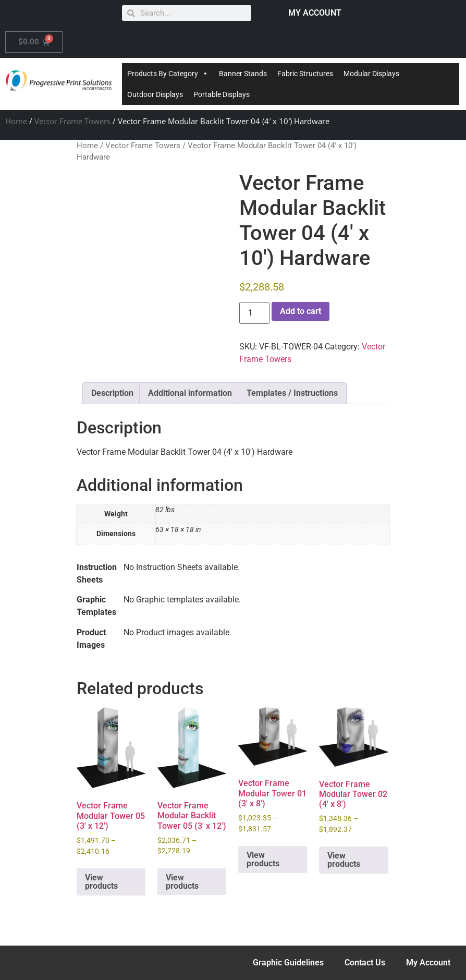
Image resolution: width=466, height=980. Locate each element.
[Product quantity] (254, 313)
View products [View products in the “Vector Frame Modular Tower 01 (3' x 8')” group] (263, 859)
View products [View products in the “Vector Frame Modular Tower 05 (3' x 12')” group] (101, 882)
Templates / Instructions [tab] (292, 393)
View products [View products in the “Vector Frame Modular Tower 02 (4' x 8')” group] (344, 860)
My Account (428, 963)
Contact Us (365, 963)
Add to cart (301, 311)
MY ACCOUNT (315, 13)
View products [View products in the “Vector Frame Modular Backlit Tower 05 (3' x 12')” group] (182, 882)
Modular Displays (371, 74)
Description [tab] (112, 393)
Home (16, 121)
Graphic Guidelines (288, 963)
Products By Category (168, 74)
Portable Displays (222, 94)
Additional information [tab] (190, 393)
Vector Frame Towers (72, 121)
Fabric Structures (305, 74)
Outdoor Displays (155, 94)
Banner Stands (243, 74)
